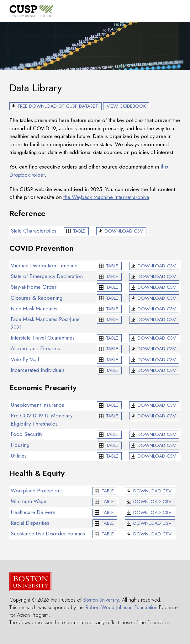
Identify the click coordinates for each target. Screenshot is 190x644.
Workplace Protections (37, 491)
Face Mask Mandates (34, 309)
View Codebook (126, 106)
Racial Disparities (30, 523)
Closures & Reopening (37, 298)
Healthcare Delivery (33, 512)
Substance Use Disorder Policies (48, 534)
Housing (20, 445)
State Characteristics (34, 231)
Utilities (19, 456)
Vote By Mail (25, 359)
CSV (124, 231)
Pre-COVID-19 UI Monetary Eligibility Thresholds (42, 420)
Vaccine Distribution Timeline (44, 266)
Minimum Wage (29, 501)
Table (79, 231)
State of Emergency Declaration (47, 276)
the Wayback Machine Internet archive (106, 197)
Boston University (101, 600)
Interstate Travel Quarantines (43, 338)
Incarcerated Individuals (38, 370)
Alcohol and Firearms (35, 348)
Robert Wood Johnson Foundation (121, 607)
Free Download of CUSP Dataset (58, 106)
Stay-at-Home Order (34, 287)
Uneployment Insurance (37, 405)
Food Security (26, 434)
